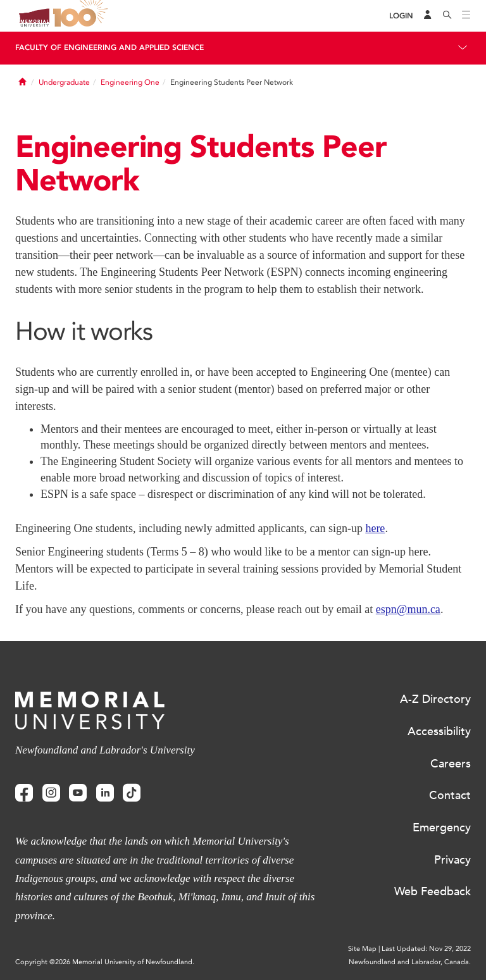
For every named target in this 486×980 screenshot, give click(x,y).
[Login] (401, 16)
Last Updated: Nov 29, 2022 (426, 949)
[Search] (447, 16)
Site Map (362, 949)
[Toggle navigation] (466, 16)
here (375, 528)
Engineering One (130, 82)
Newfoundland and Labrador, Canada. (410, 962)
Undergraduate (64, 82)
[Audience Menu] (428, 16)
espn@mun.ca (408, 609)
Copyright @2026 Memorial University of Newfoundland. (105, 962)
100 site (82, 16)
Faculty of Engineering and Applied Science (109, 47)
